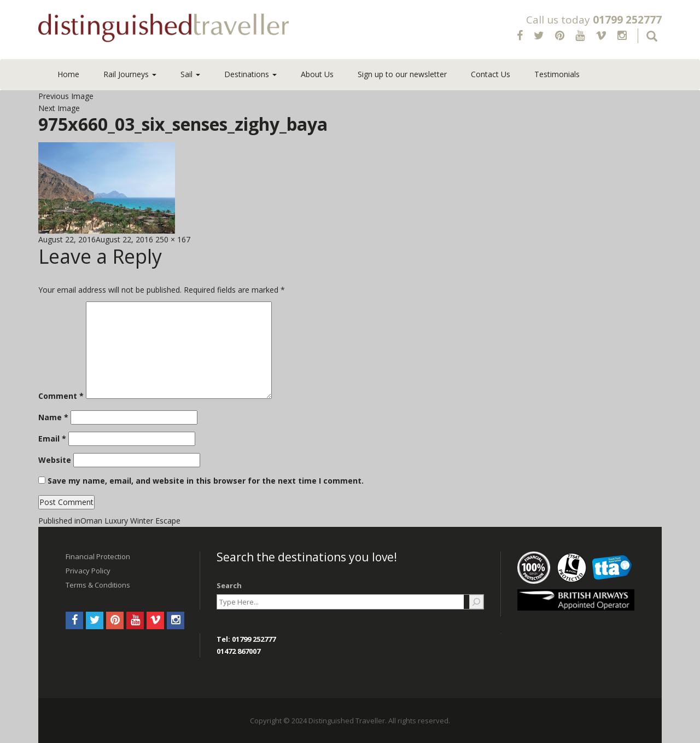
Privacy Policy (88, 571)
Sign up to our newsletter (402, 74)
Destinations (250, 74)
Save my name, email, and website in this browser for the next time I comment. (206, 481)
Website (55, 460)
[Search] (476, 602)
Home (68, 74)
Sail (190, 74)
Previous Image (66, 96)
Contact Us (491, 74)
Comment (61, 396)
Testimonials (557, 74)
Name (53, 417)
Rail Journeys (130, 74)
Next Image (59, 108)
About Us (317, 74)
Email (52, 439)
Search (229, 585)
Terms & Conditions (98, 585)
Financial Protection (98, 556)
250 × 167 (173, 239)
